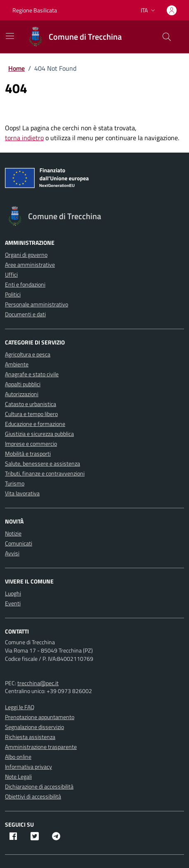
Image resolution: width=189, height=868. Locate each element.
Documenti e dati (25, 314)
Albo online (18, 757)
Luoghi (13, 593)
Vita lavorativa (22, 493)
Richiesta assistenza (30, 737)
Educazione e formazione (35, 424)
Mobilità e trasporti (28, 453)
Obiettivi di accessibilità (33, 796)
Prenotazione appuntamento (40, 717)
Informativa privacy (28, 766)
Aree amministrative (30, 264)
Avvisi (12, 553)
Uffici (11, 274)
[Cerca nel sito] (167, 37)
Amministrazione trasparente (41, 747)
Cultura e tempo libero (31, 414)
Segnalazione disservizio (34, 727)
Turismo (15, 483)
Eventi (13, 603)
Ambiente (17, 364)
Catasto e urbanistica (31, 404)
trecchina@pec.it (38, 683)
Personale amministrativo (37, 304)
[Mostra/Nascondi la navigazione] (10, 36)
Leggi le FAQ (20, 707)
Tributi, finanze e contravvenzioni (45, 473)
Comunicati (19, 543)
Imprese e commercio (31, 444)
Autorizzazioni (22, 394)
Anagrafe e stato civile (32, 374)
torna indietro (24, 138)
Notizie (13, 533)
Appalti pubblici (23, 384)
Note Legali (18, 776)
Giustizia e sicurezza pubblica (39, 434)
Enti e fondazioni (25, 284)
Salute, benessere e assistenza (43, 463)
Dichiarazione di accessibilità (39, 786)
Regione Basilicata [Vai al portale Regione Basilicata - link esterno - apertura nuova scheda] (35, 10)
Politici (13, 294)
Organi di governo (26, 255)
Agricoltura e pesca (28, 354)
